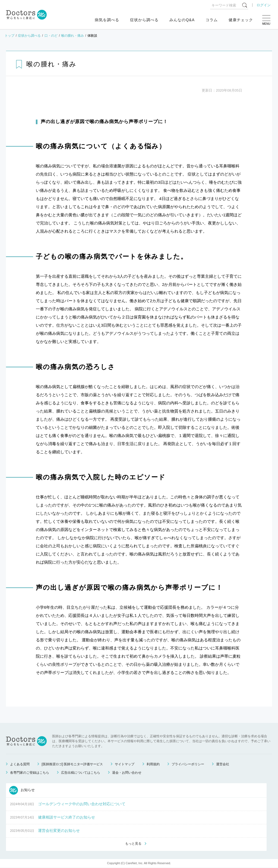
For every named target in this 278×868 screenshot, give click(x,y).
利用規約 (153, 764)
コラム (212, 20)
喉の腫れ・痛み (72, 36)
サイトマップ (125, 764)
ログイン (264, 5)
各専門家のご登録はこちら (30, 773)
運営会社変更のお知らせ (59, 830)
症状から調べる (144, 20)
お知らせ (22, 790)
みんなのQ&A (182, 20)
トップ (10, 36)
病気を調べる (107, 20)
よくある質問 (20, 764)
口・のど (51, 36)
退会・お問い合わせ (127, 773)
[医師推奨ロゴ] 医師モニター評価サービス (72, 764)
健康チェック (241, 20)
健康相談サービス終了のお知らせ (67, 817)
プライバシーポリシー (188, 764)
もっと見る (133, 844)
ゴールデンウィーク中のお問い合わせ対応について (82, 804)
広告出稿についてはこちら (81, 773)
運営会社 (223, 764)
